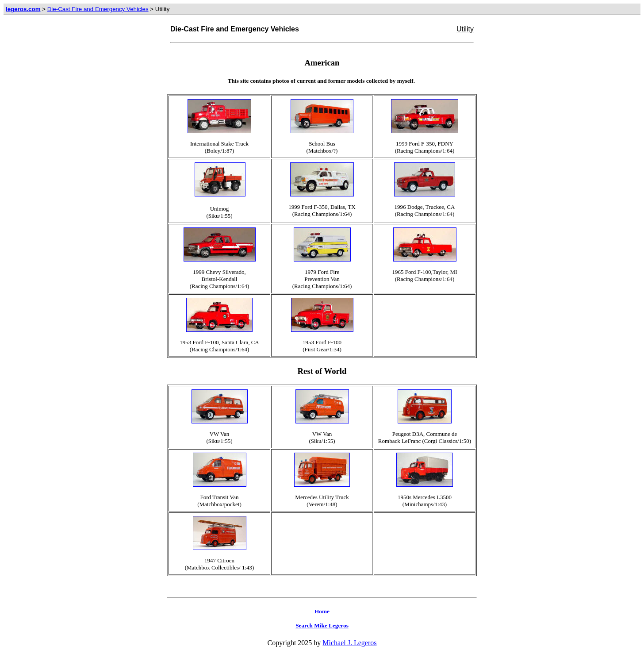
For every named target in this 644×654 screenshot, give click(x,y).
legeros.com (23, 9)
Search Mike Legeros (322, 625)
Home (322, 611)
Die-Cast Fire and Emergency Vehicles (98, 9)
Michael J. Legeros (349, 643)
